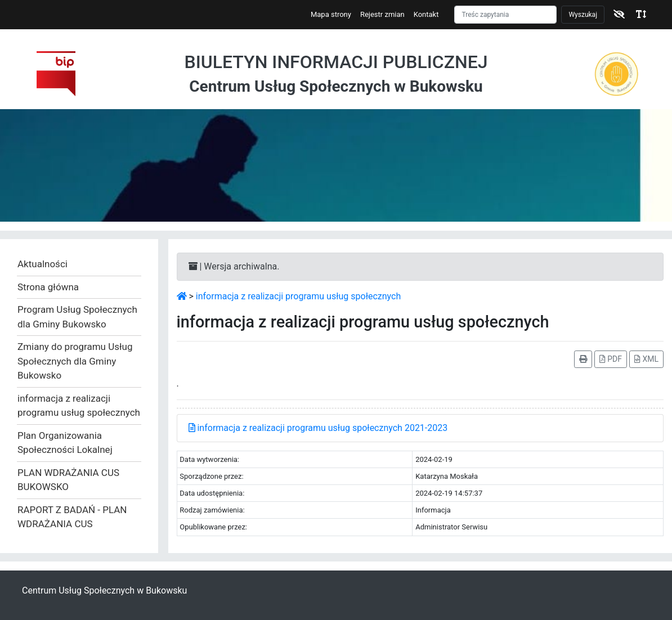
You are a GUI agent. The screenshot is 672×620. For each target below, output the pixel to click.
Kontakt (426, 14)
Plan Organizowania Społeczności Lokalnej (65, 443)
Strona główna (48, 287)
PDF (611, 359)
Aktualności (42, 264)
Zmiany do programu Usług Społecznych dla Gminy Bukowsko (75, 361)
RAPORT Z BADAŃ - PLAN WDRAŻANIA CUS (72, 517)
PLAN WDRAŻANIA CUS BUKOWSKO (68, 480)
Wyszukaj (583, 15)
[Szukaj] (505, 15)
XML (646, 359)
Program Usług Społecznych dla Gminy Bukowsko (77, 317)
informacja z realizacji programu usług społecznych (79, 406)
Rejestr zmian (382, 14)
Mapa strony (331, 14)
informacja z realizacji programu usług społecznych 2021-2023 (318, 428)
